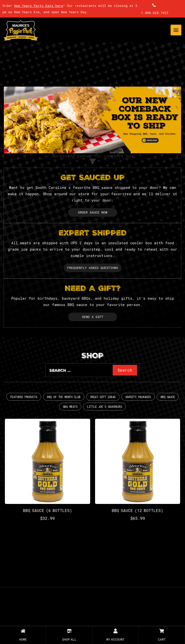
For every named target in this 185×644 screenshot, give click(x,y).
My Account (115, 639)
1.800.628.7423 (155, 13)
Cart (162, 639)
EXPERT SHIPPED (93, 234)
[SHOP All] (69, 631)
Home (23, 639)
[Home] (23, 631)
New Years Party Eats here (39, 6)
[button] (176, 30)
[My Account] (115, 631)
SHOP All (69, 639)
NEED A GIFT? (93, 289)
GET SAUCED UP (93, 178)
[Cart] (162, 631)
